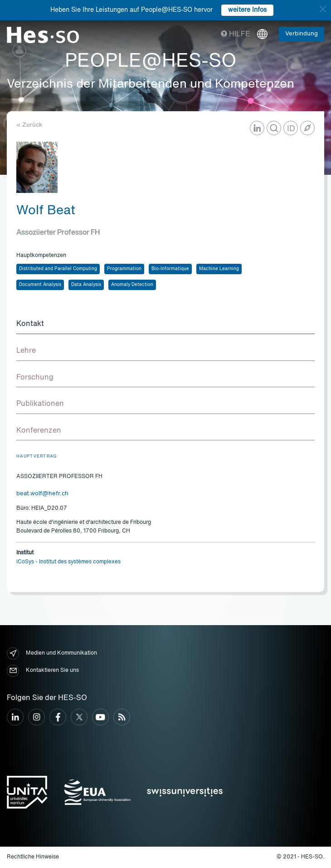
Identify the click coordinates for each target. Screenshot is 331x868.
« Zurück (29, 125)
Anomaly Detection (132, 285)
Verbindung (302, 34)
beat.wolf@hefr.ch (42, 494)
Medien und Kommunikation (52, 653)
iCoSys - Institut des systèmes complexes (68, 562)
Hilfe (236, 35)
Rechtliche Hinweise (33, 857)
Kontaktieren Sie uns (43, 671)
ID (291, 129)
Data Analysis (86, 285)
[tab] (165, 325)
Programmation (124, 269)
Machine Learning (219, 269)
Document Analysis (40, 285)
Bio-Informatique (170, 269)
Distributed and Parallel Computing (58, 269)
